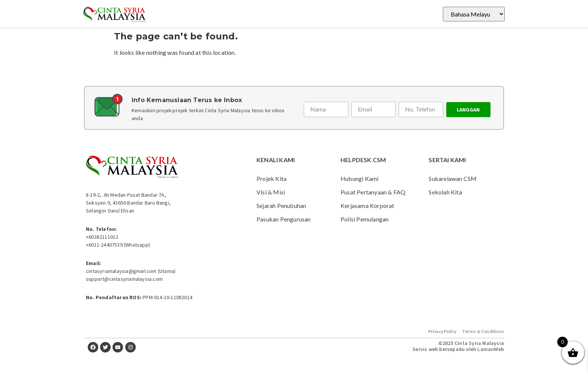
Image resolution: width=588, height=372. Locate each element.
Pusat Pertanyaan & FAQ (373, 192)
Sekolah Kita (445, 192)
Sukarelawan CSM (453, 178)
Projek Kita (271, 178)
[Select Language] (474, 14)
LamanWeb (491, 349)
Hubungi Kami (359, 178)
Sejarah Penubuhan (281, 206)
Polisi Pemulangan (364, 219)
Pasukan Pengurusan (284, 219)
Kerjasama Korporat (367, 206)
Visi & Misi (271, 192)
